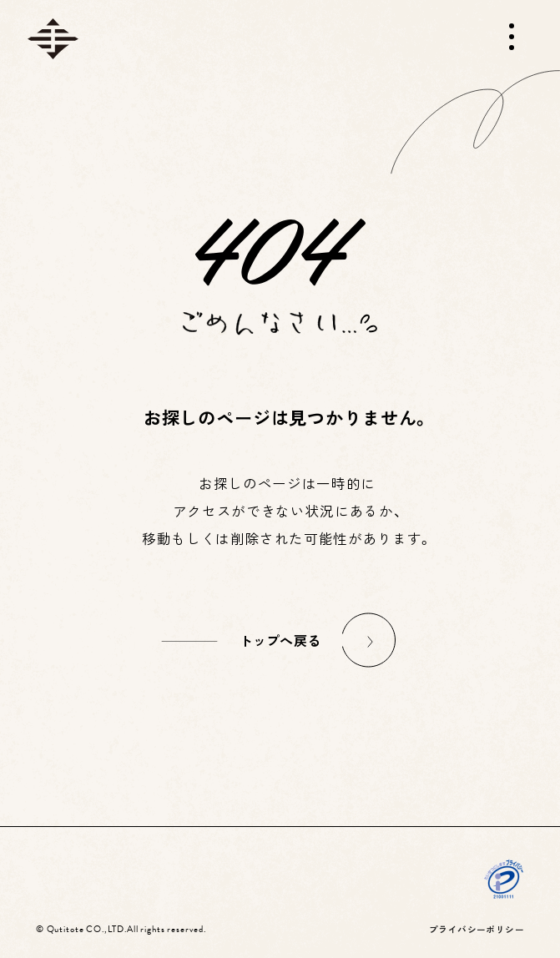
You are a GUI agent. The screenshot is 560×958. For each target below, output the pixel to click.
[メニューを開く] (512, 37)
